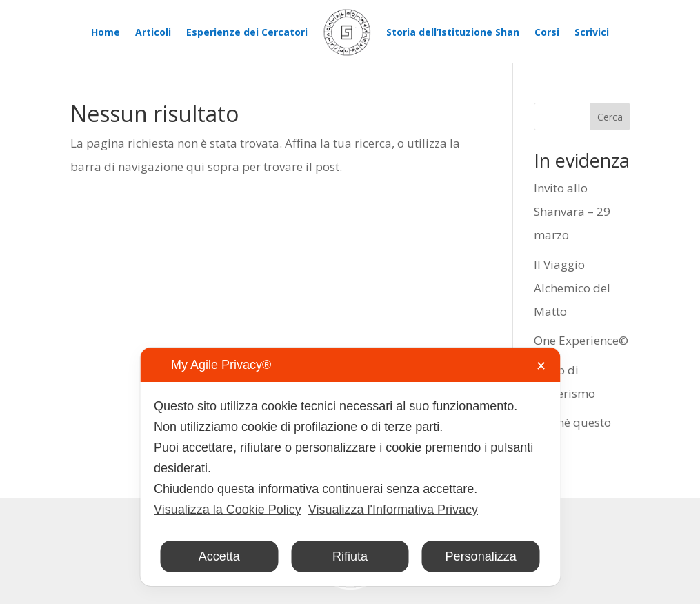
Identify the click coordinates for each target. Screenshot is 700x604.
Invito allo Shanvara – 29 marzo (572, 211)
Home (106, 32)
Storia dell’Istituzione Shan (453, 32)
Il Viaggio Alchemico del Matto (572, 288)
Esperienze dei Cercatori (247, 32)
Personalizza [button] (481, 556)
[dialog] (350, 467)
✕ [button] (541, 366)
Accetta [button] (219, 556)
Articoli (153, 32)
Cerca (610, 117)
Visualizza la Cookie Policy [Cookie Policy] (228, 510)
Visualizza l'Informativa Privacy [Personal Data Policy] (393, 510)
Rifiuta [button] (350, 556)
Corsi (547, 32)
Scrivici (592, 32)
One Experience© (581, 340)
